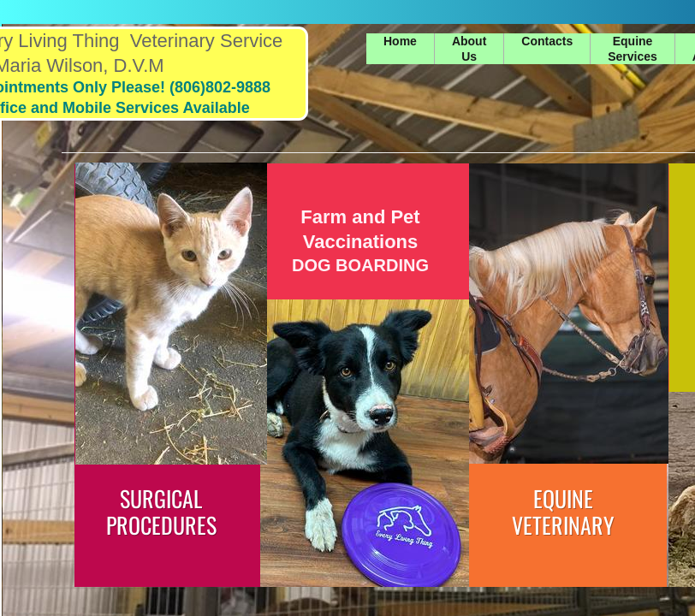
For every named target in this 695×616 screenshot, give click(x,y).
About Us (469, 49)
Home (400, 41)
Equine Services (633, 49)
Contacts (547, 41)
